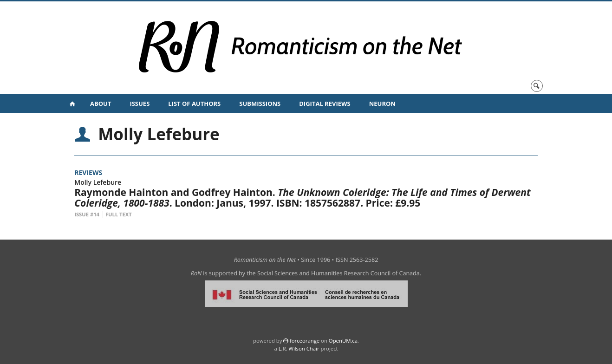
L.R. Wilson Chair (299, 348)
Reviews (88, 172)
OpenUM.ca (343, 341)
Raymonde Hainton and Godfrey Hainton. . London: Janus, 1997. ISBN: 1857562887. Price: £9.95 (302, 198)
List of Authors (194, 104)
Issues (140, 104)
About (101, 104)
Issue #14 (87, 214)
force (305, 341)
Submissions (260, 104)
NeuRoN (382, 104)
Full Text (119, 214)
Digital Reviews (325, 104)
